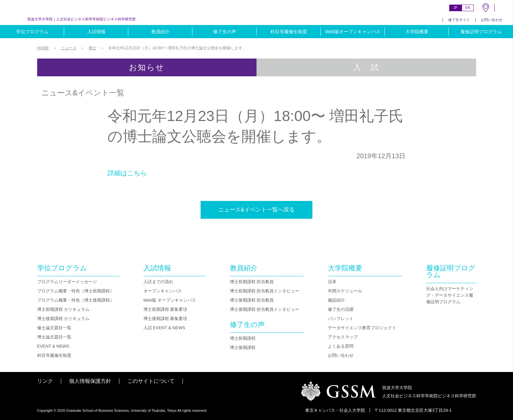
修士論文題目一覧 (54, 328)
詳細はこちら (127, 173)
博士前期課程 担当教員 (252, 282)
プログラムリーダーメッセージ (67, 282)
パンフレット (341, 319)
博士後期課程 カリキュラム (63, 319)
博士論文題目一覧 (54, 337)
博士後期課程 (243, 347)
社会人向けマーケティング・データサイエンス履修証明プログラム (450, 295)
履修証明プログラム (481, 32)
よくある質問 (341, 346)
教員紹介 (160, 32)
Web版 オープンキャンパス (170, 300)
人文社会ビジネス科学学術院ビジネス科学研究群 (82, 19)
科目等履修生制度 (289, 32)
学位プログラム (32, 32)
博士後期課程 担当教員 (252, 300)
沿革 (332, 282)
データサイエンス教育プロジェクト (362, 328)
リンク (45, 381)
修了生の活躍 (341, 309)
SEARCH (504, 8)
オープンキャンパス (163, 291)
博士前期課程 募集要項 (165, 309)
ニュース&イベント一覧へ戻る (256, 210)
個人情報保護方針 (90, 381)
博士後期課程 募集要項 (165, 319)
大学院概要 (417, 32)
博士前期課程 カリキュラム (63, 309)
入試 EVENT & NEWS (164, 328)
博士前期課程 (243, 338)
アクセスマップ (343, 337)
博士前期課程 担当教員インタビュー (265, 291)
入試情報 (96, 32)
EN (468, 8)
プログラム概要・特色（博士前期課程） (76, 291)
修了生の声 (225, 32)
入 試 (366, 67)
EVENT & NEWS (53, 346)
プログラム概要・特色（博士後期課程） (76, 300)
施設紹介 (336, 300)
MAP (486, 8)
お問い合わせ (492, 20)
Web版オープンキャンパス (353, 32)
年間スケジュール (345, 291)
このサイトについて (151, 381)
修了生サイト (459, 20)
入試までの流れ (158, 282)
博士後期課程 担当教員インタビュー (265, 309)
